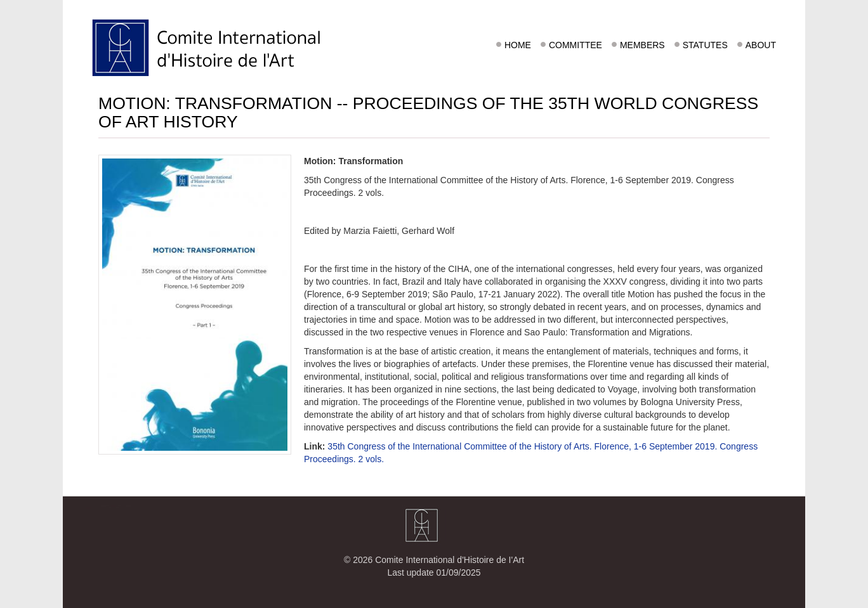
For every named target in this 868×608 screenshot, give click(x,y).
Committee (575, 45)
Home (518, 45)
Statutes (705, 45)
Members (642, 45)
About (761, 45)
